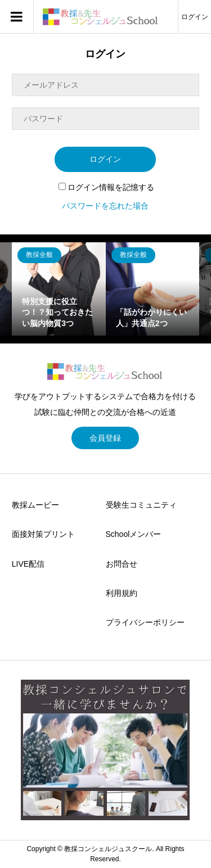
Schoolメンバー (134, 534)
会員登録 (105, 438)
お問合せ (122, 564)
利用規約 (122, 593)
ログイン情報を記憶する (106, 187)
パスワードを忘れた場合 (105, 206)
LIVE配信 (28, 564)
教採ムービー (35, 505)
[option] (59, 289)
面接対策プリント (43, 534)
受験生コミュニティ (141, 505)
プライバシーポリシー (145, 622)
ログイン (195, 17)
